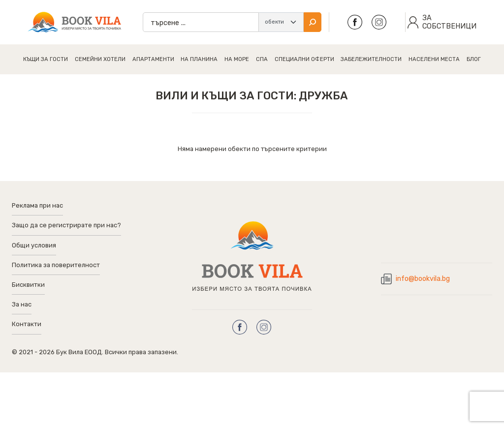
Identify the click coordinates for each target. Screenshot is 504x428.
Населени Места (434, 59)
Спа (262, 59)
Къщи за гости (46, 59)
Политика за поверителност (56, 265)
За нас (22, 304)
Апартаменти (153, 59)
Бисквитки (28, 285)
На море (237, 59)
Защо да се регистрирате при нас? (66, 225)
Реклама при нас (37, 205)
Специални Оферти (304, 59)
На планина (199, 59)
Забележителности (371, 59)
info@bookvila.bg (423, 279)
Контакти (27, 324)
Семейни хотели (100, 59)
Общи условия (34, 245)
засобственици (449, 22)
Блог (474, 59)
